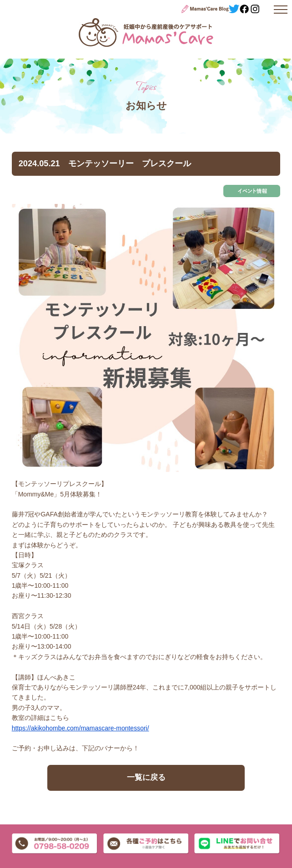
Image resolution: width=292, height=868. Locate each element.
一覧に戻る (146, 777)
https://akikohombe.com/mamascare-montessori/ (81, 728)
